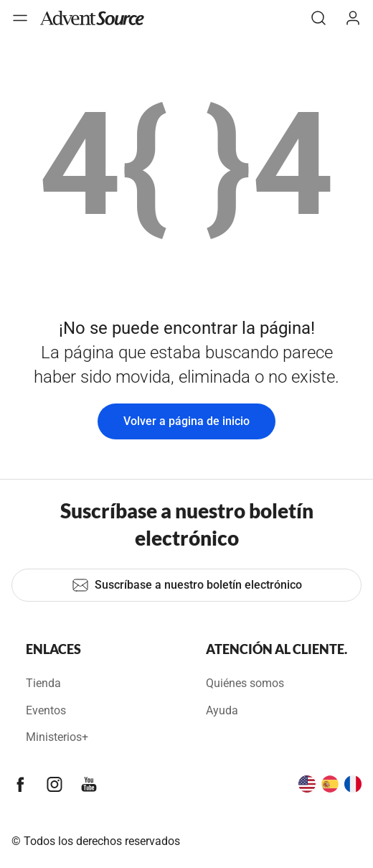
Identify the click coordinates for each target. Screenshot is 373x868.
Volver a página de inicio (186, 421)
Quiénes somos (245, 683)
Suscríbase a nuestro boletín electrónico (187, 585)
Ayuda (222, 710)
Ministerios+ (57, 737)
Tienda (43, 683)
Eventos (46, 710)
